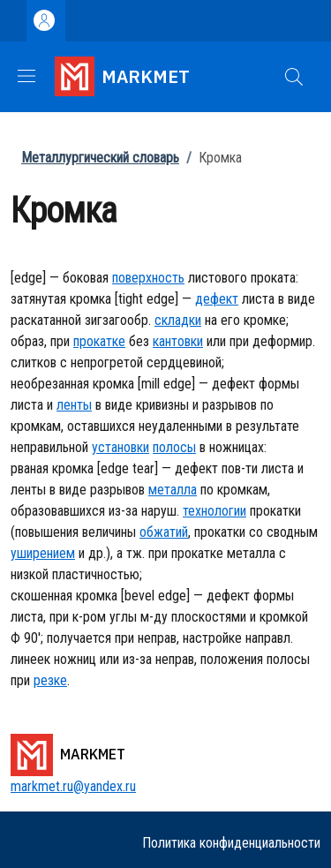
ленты (74, 405)
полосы (174, 447)
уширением (43, 553)
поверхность (148, 278)
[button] (294, 77)
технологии (214, 511)
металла (173, 490)
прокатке (99, 341)
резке (50, 680)
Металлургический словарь (100, 158)
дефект (217, 299)
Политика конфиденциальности (231, 843)
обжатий (164, 532)
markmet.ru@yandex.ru (73, 786)
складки (178, 320)
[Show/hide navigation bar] (26, 76)
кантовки (178, 341)
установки (120, 447)
